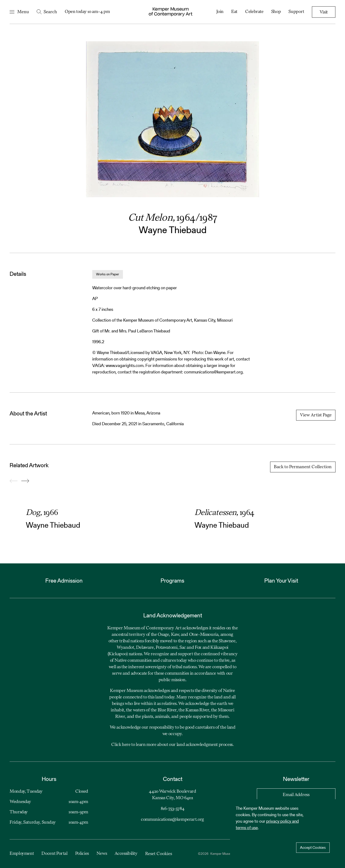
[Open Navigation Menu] (19, 12)
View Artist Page (316, 415)
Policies (82, 854)
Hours (49, 779)
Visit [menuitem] (324, 12)
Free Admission (64, 581)
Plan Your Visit (281, 581)
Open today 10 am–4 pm (87, 12)
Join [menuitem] (220, 12)
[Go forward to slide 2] (25, 481)
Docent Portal (54, 854)
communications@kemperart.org (172, 820)
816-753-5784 (173, 809)
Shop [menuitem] (276, 12)
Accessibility (126, 854)
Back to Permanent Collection (303, 467)
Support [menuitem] (296, 12)
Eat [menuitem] (234, 12)
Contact (173, 779)
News (102, 854)
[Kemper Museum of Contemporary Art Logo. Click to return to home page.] (171, 12)
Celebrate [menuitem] (254, 12)
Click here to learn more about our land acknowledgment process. (172, 745)
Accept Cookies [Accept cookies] (313, 847)
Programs (172, 581)
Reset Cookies (159, 854)
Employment (22, 854)
